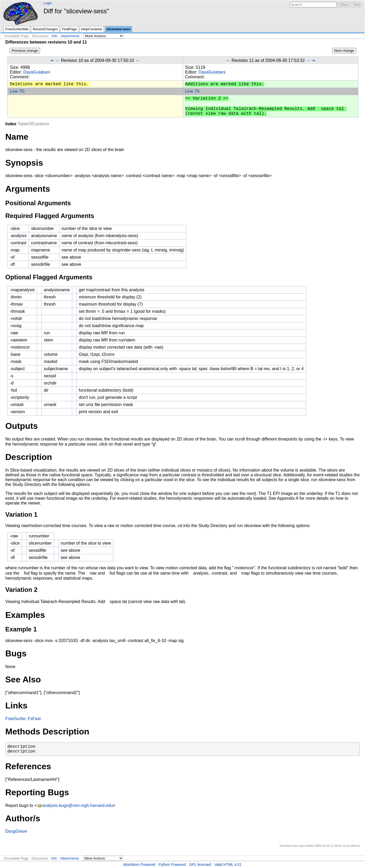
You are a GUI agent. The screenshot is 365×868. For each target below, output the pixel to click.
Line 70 (17, 91)
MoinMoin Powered (139, 865)
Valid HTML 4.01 (228, 865)
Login (48, 3)
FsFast (34, 719)
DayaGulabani (37, 72)
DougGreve (16, 831)
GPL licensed (200, 865)
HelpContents (92, 29)
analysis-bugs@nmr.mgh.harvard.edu (77, 805)
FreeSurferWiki (17, 29)
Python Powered (172, 865)
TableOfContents (33, 124)
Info (55, 36)
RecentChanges (45, 29)
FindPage (69, 29)
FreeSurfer (15, 719)
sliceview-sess (118, 29)
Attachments (70, 36)
